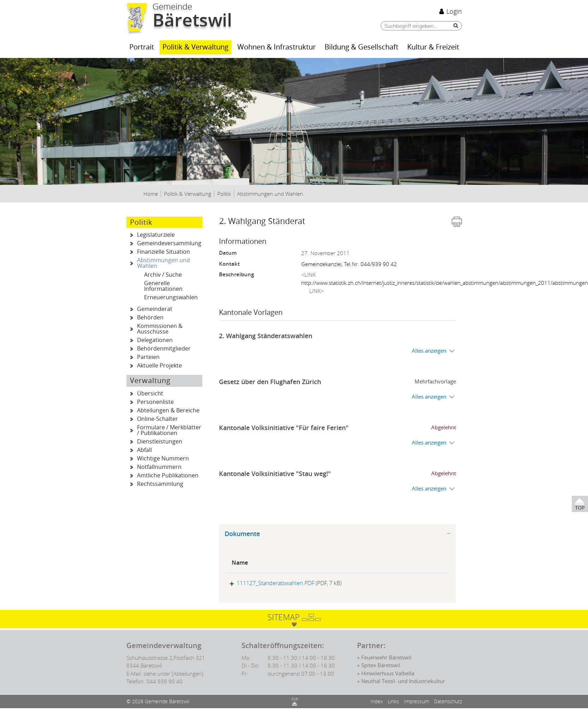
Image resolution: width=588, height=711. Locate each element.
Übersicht (150, 393)
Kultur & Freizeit (433, 47)
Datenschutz (448, 704)
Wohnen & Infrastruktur (277, 47)
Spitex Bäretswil (381, 669)
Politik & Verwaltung (195, 47)
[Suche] (454, 26)
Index (377, 704)
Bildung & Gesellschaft (361, 47)
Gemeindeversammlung (169, 243)
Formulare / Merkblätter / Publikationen (169, 430)
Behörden (150, 318)
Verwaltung (150, 381)
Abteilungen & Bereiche (168, 410)
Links (393, 704)
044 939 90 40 (165, 684)
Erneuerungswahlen (171, 297)
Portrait (142, 47)
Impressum (417, 704)
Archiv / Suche (163, 275)
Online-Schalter (158, 419)
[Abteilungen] (188, 676)
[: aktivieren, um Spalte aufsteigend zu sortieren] (420, 563)
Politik (141, 222)
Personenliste (155, 402)
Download (420, 585)
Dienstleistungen (160, 442)
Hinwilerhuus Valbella (388, 676)
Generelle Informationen (163, 286)
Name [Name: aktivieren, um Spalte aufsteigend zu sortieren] (240, 563)
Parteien (148, 357)
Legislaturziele (156, 235)
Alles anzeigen (429, 351)
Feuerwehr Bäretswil (386, 660)
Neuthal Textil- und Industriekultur (403, 684)
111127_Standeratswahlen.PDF (271, 583)
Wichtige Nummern (163, 459)
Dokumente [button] (242, 534)
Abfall (144, 450)
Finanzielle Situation (164, 252)
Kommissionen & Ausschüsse (160, 329)
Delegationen (155, 340)
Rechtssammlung (160, 484)
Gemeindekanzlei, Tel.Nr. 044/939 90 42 (349, 264)
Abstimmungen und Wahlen (169, 263)
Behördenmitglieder (164, 349)
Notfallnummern (159, 467)
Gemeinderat (155, 309)
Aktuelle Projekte (159, 366)
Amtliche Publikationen (168, 475)
